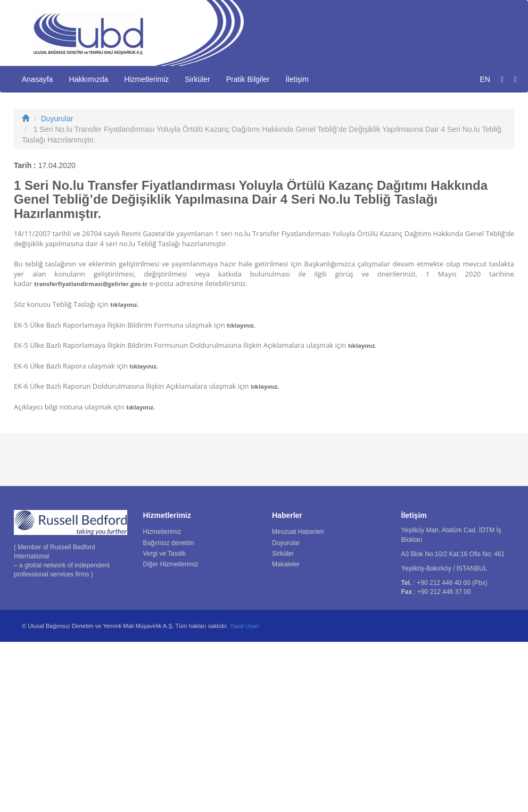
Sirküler (197, 79)
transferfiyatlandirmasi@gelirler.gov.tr (91, 454)
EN (485, 79)
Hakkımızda (88, 79)
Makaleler (286, 734)
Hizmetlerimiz (146, 79)
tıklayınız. (125, 474)
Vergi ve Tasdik (165, 723)
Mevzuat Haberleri (298, 702)
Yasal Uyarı (244, 796)
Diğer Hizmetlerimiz (171, 734)
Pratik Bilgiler (248, 79)
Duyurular (57, 288)
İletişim (297, 79)
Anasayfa (37, 79)
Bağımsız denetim (169, 713)
